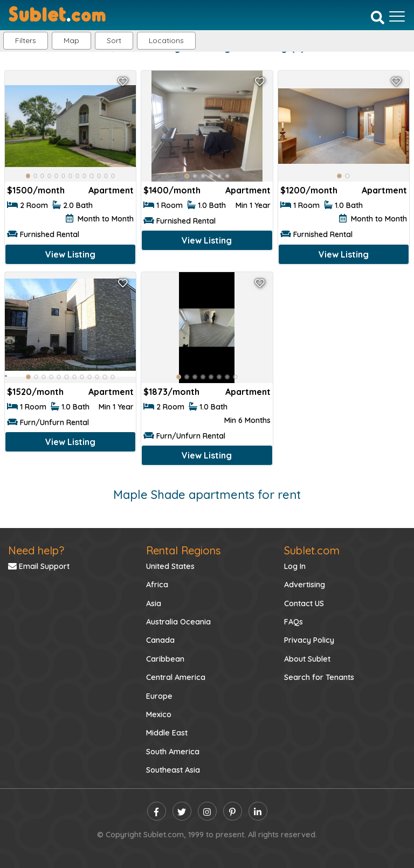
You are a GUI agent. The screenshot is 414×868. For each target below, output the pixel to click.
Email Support (39, 566)
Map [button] (71, 40)
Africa (157, 585)
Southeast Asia (173, 770)
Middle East (167, 733)
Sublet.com (312, 550)
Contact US (304, 603)
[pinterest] (233, 811)
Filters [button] (26, 40)
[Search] (378, 17)
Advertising (305, 585)
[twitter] (182, 811)
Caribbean (165, 659)
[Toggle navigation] (397, 16)
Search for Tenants (319, 677)
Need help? (36, 550)
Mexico (159, 714)
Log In (295, 566)
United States (170, 566)
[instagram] (207, 811)
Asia (154, 603)
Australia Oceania (178, 622)
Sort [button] (114, 40)
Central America (176, 677)
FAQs (294, 622)
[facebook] (157, 811)
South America (173, 752)
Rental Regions (183, 550)
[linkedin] (258, 811)
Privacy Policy (309, 640)
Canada (160, 640)
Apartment (111, 190)
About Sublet (307, 659)
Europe (159, 696)
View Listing (70, 254)
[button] (166, 41)
